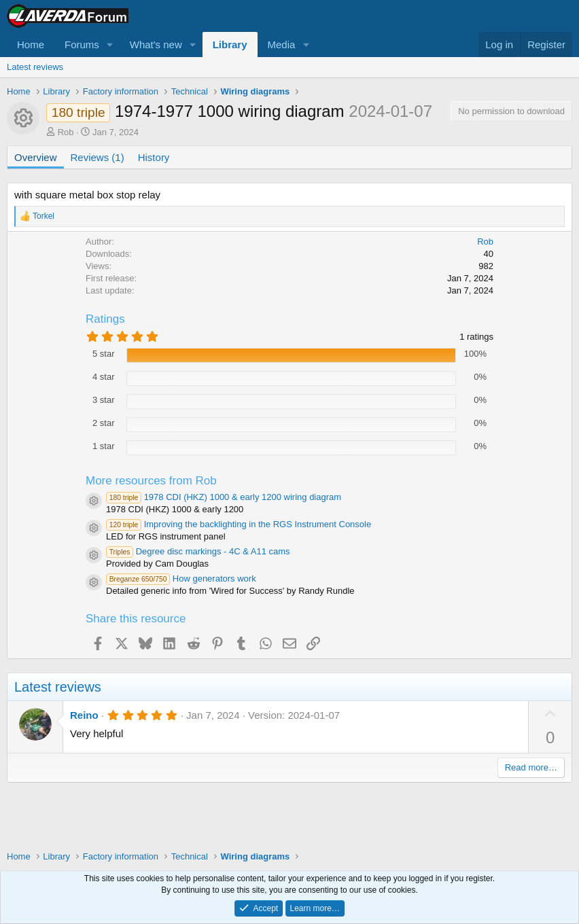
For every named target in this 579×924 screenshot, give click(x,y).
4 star (104, 377)
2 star (104, 423)
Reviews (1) (98, 157)
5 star (104, 354)
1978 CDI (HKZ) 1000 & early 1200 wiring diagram (224, 497)
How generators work (181, 579)
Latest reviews (35, 67)
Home (31, 45)
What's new (156, 45)
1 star (104, 446)
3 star (104, 400)
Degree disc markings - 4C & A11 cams (198, 551)
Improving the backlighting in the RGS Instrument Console (239, 524)
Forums (82, 45)
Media (282, 45)
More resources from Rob (151, 481)
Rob (66, 132)
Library (230, 45)
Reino (84, 715)
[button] (110, 45)
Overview (36, 157)
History (154, 157)
